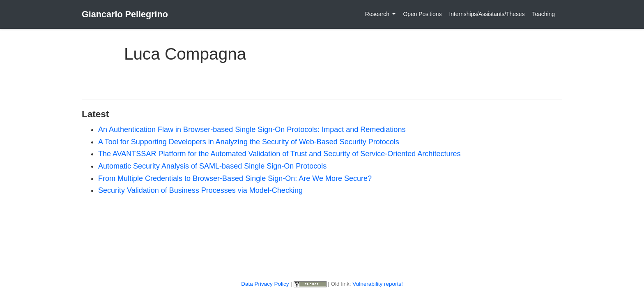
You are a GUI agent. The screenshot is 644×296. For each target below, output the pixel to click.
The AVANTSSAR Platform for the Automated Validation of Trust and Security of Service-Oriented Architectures (279, 154)
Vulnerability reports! (378, 284)
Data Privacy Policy (265, 284)
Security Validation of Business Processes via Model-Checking (200, 190)
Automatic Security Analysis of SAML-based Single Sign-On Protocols (212, 166)
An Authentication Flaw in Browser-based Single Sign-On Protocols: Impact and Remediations (252, 129)
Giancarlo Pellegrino (125, 14)
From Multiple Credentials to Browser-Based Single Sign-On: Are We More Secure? (235, 178)
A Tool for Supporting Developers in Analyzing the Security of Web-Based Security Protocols (249, 142)
